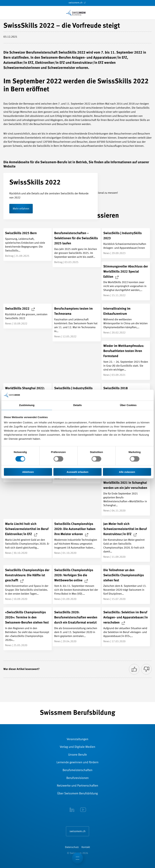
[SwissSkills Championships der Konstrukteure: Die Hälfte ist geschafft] (28, 585)
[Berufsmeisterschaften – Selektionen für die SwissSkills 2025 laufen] (77, 248)
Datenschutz (72, 847)
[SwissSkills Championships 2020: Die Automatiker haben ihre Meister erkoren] (77, 538)
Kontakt (86, 847)
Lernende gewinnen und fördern (77, 763)
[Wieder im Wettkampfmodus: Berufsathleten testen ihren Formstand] (126, 360)
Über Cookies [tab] (128, 405)
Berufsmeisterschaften (77, 770)
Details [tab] (77, 405)
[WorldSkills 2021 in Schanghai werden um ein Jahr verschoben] (126, 497)
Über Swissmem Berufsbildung (78, 794)
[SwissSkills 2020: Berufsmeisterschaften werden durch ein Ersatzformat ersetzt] (77, 627)
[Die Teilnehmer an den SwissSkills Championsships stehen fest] (126, 585)
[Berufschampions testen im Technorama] (77, 323)
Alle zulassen (127, 472)
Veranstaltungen (77, 739)
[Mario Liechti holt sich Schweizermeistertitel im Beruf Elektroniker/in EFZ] (28, 538)
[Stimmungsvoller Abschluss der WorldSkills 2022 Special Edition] (126, 281)
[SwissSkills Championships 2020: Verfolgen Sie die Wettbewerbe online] (77, 585)
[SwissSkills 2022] (28, 316)
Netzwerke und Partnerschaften (77, 786)
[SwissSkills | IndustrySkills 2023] (126, 243)
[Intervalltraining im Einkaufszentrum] (126, 321)
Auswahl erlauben (77, 472)
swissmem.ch (77, 3)
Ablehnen (28, 472)
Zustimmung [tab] (27, 405)
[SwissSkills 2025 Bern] (28, 245)
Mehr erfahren (21, 209)
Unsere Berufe (77, 755)
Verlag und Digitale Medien (77, 747)
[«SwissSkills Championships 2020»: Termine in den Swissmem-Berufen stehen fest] (28, 629)
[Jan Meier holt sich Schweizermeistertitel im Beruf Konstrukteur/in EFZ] (126, 540)
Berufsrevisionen (77, 778)
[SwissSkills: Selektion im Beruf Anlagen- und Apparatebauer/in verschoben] (126, 627)
